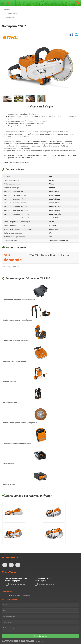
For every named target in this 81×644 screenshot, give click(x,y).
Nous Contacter (40, 636)
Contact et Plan (8, 595)
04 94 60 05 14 (45, 584)
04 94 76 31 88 (15, 584)
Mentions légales (23, 595)
